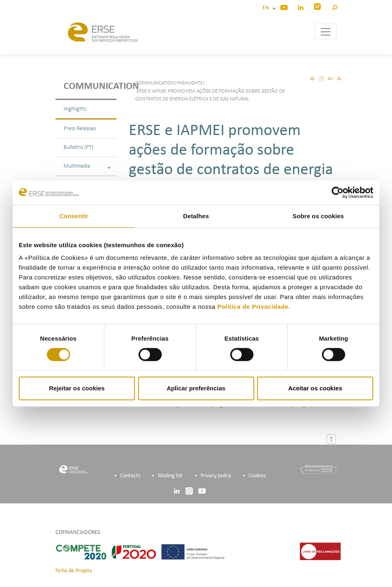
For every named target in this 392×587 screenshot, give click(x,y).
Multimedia (87, 166)
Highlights (75, 109)
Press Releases (80, 129)
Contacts (130, 476)
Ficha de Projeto (74, 571)
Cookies (257, 476)
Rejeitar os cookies (77, 388)
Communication (90, 86)
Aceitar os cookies (315, 388)
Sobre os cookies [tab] (318, 216)
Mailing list (170, 476)
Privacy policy (216, 476)
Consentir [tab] (74, 216)
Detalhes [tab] (196, 216)
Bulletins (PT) (78, 147)
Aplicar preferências (196, 388)
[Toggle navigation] (326, 32)
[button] (334, 6)
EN (267, 8)
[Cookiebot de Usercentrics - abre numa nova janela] (338, 193)
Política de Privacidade (253, 307)
